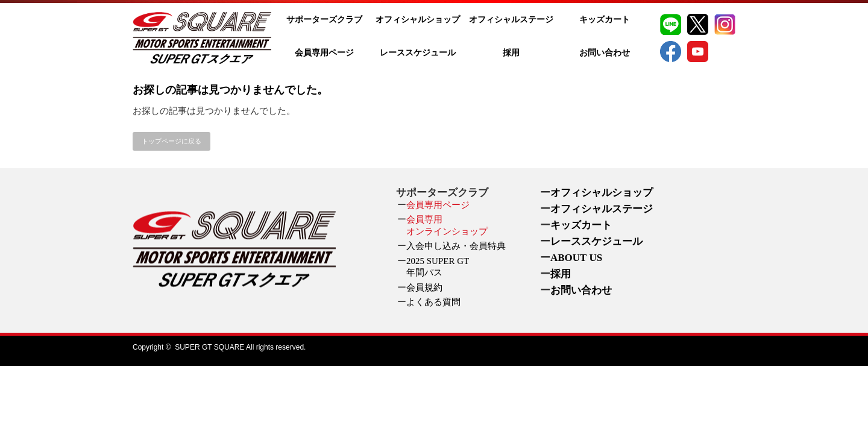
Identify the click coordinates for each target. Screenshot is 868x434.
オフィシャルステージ (511, 20)
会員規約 (424, 288)
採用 (511, 53)
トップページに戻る (171, 141)
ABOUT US (576, 258)
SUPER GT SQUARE (209, 347)
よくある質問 (433, 302)
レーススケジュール (418, 53)
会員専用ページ (324, 53)
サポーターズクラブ (324, 20)
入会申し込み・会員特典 (456, 246)
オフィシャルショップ (418, 20)
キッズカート (605, 20)
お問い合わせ (605, 53)
